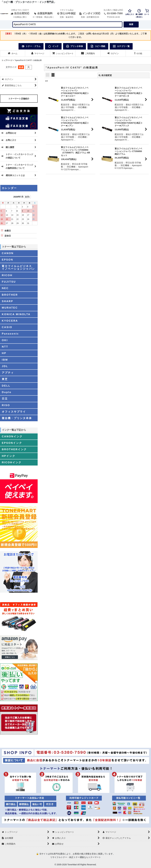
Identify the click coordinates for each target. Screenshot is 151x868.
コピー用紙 (98, 46)
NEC (5, 288)
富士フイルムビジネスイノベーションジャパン (18, 267)
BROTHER (10, 295)
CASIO (7, 327)
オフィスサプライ (14, 412)
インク (53, 46)
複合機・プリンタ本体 (17, 418)
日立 (5, 399)
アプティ (8, 373)
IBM (5, 360)
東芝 (5, 379)
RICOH (7, 275)
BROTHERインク (14, 449)
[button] (138, 53)
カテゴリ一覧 (121, 46)
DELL (6, 386)
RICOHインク (12, 462)
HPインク (9, 456)
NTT (5, 347)
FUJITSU (9, 282)
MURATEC (10, 308)
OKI (5, 340)
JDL (5, 366)
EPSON (7, 260)
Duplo (7, 392)
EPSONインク (12, 443)
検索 (131, 24)
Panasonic (10, 334)
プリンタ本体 (75, 46)
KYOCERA (10, 321)
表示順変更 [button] (105, 75)
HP (4, 353)
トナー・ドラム (31, 46)
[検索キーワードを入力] (67, 24)
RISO (6, 405)
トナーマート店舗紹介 (19, 99)
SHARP (7, 301)
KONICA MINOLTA (16, 314)
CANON (8, 253)
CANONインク (12, 436)
